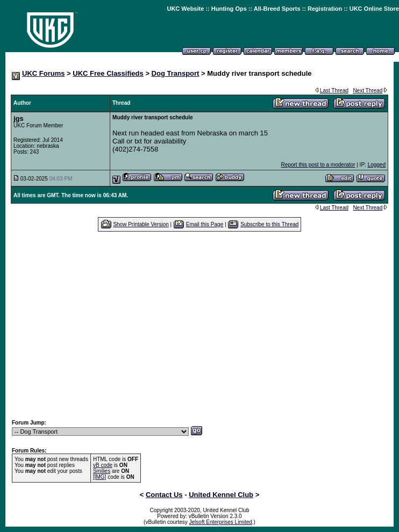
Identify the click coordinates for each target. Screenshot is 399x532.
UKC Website (185, 9)
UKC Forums (43, 73)
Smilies (102, 471)
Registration (325, 9)
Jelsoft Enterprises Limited (221, 522)
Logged (377, 165)
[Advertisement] (200, 325)
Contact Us (164, 495)
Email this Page (205, 224)
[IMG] (99, 477)
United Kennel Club (221, 495)
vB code (103, 465)
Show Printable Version (141, 224)
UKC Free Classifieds (108, 73)
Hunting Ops (229, 9)
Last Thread (334, 91)
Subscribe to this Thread (269, 224)
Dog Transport (176, 73)
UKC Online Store (374, 9)
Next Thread (368, 91)
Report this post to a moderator (318, 165)
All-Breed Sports (277, 9)
